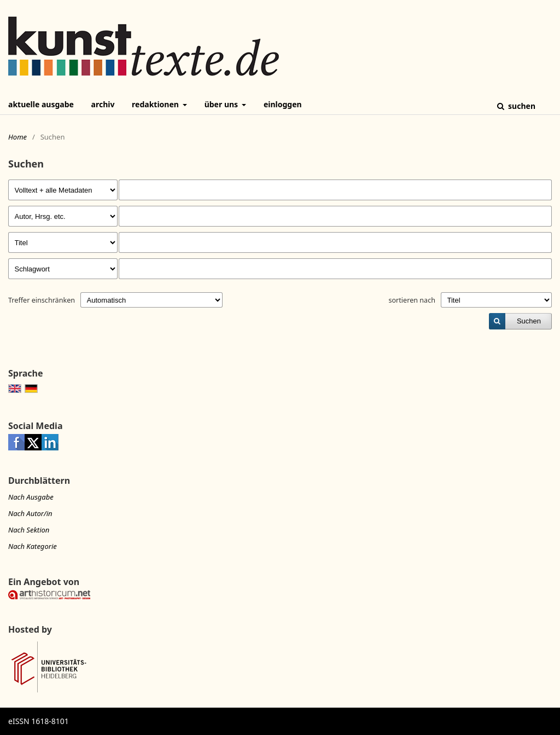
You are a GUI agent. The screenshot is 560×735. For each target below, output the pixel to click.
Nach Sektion (29, 530)
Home (17, 137)
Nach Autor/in (30, 513)
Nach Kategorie (33, 546)
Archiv (103, 104)
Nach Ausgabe (31, 497)
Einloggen (283, 104)
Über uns (222, 104)
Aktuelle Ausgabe (41, 104)
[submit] (520, 321)
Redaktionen (156, 104)
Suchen (521, 106)
